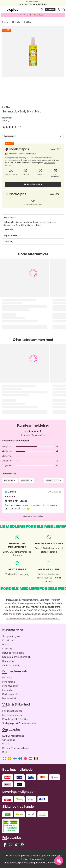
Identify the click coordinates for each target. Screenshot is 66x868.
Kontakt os (8, 640)
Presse (6, 644)
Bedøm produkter (11, 694)
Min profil (7, 678)
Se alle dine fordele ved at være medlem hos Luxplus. (33, 619)
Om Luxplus (9, 740)
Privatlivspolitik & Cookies (15, 719)
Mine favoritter (10, 686)
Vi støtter (7, 744)
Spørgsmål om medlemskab (16, 657)
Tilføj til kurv (33, 184)
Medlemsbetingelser (13, 715)
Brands (16, 22)
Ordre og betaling (11, 665)
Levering (7, 649)
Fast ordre (7, 690)
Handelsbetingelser (12, 711)
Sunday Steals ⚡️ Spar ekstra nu (33, 15)
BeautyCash (9, 661)
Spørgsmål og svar (12, 636)
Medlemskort (9, 698)
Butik (5, 752)
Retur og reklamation (13, 653)
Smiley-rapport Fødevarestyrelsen (20, 723)
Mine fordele (9, 682)
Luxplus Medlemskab (13, 736)
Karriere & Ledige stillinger (16, 748)
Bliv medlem (50, 9)
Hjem (5, 22)
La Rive (28, 22)
